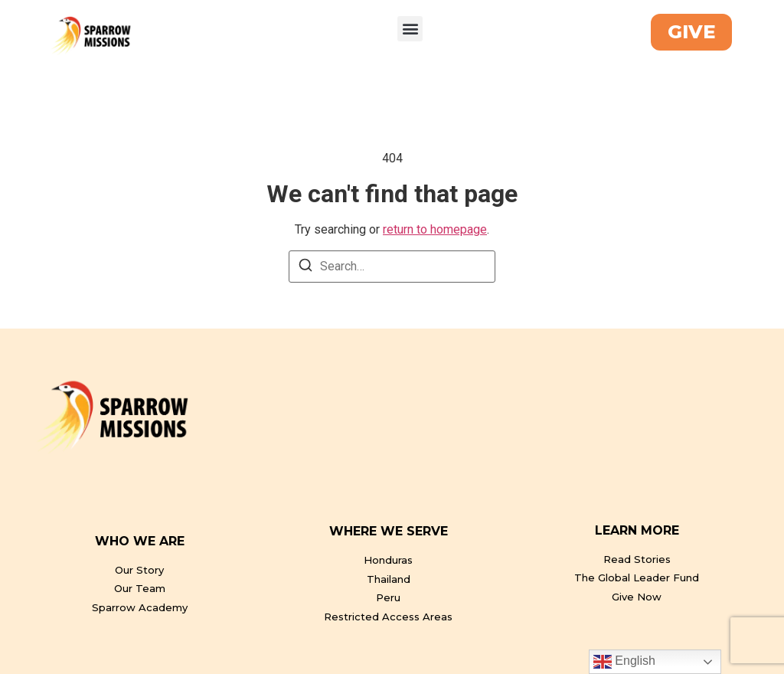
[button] (410, 29)
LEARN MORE (637, 530)
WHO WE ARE (140, 541)
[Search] (305, 268)
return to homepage (435, 229)
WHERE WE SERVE (389, 531)
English (624, 662)
